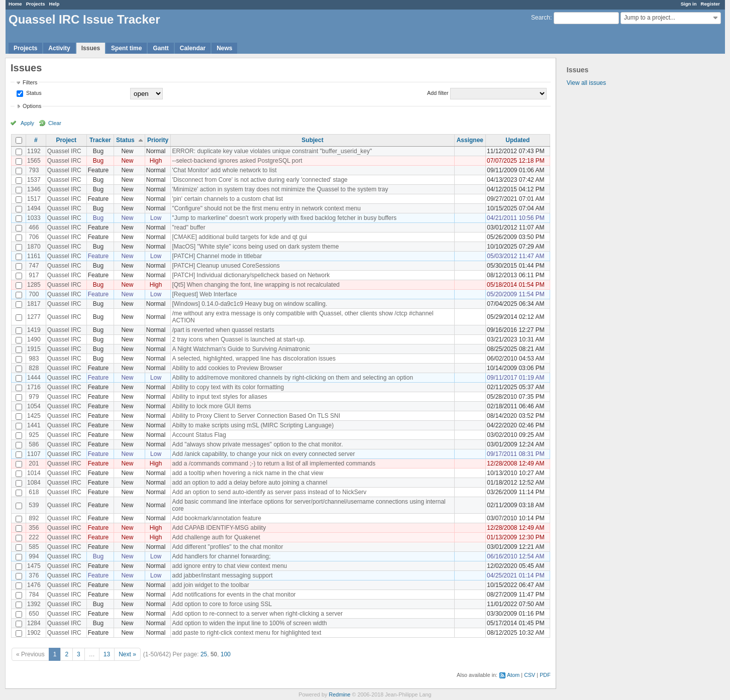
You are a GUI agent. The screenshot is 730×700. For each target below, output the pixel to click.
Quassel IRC (64, 151)
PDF (545, 675)
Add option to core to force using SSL (222, 604)
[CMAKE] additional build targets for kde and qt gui (239, 237)
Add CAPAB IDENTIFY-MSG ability (219, 528)
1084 (34, 483)
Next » (127, 654)
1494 (34, 208)
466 (34, 227)
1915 (34, 349)
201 (34, 463)
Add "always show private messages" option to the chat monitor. (257, 444)
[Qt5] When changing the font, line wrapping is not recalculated (256, 285)
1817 (34, 304)
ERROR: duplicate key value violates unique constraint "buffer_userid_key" (272, 151)
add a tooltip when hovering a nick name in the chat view (247, 473)
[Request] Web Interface (204, 294)
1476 (34, 585)
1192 (34, 151)
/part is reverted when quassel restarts (223, 330)
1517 (34, 199)
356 (34, 528)
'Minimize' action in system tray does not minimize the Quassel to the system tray (280, 189)
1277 (34, 317)
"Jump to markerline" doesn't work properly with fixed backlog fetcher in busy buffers (284, 218)
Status (33, 93)
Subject (312, 140)
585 (34, 547)
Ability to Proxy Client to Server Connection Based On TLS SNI (256, 416)
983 (34, 359)
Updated (517, 140)
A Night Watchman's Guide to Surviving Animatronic (241, 349)
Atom (513, 675)
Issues (91, 48)
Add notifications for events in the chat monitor (234, 595)
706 (34, 237)
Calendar (193, 48)
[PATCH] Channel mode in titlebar (217, 256)
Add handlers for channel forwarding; (221, 556)
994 (34, 556)
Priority (158, 140)
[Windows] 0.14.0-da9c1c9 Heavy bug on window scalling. (249, 304)
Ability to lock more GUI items (211, 406)
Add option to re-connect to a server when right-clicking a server (257, 614)
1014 (34, 473)
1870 (34, 247)
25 (204, 654)
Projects (36, 4)
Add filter (438, 93)
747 (34, 266)
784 (34, 595)
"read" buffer (188, 227)
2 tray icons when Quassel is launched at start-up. (238, 339)
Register (710, 4)
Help (55, 4)
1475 (34, 566)
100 (226, 654)
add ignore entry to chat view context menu (229, 566)
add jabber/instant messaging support (222, 575)
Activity (59, 48)
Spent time (126, 48)
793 (34, 170)
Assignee (470, 140)
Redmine (339, 694)
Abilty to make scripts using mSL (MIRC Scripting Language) (253, 425)
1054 (34, 406)
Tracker (100, 140)
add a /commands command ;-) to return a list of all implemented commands (274, 463)
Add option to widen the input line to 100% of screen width (249, 623)
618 (34, 492)
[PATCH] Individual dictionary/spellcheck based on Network (251, 275)
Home (15, 4)
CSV (530, 675)
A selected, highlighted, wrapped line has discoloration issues (254, 359)
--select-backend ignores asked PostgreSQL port (237, 161)
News (224, 48)
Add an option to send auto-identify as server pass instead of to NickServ (269, 492)
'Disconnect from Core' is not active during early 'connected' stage (259, 180)
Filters (30, 82)
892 (34, 518)
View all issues (586, 83)
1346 (34, 189)
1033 (34, 218)
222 (34, 537)
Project (66, 140)
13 (107, 654)
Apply (27, 123)
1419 (34, 330)
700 (34, 294)
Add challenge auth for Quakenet (216, 537)
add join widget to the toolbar (210, 585)
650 (34, 614)
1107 (34, 454)
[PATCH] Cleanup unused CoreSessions (226, 266)
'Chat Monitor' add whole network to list (224, 170)
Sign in (689, 4)
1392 (34, 604)
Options (32, 106)
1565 (34, 161)
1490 (34, 339)
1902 (34, 633)
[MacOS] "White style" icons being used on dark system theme (255, 247)
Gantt (161, 48)
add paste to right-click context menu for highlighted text (246, 633)
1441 (34, 425)
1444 (34, 378)
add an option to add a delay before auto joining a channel (249, 483)
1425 (34, 416)
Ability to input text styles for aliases (219, 397)
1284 (34, 623)
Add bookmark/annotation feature (216, 518)
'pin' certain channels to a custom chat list (227, 199)
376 (34, 575)
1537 (34, 180)
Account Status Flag (199, 435)
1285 (34, 285)
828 (34, 368)
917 (34, 275)
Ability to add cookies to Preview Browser (227, 368)
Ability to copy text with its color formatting (228, 387)
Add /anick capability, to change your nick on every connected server (263, 454)
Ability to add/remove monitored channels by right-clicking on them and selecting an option (292, 378)
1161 (34, 256)
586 (34, 444)
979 (34, 397)
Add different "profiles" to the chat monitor (227, 547)
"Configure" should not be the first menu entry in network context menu (266, 208)
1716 (34, 387)
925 (34, 435)
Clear (55, 123)
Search (541, 18)
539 (34, 505)
